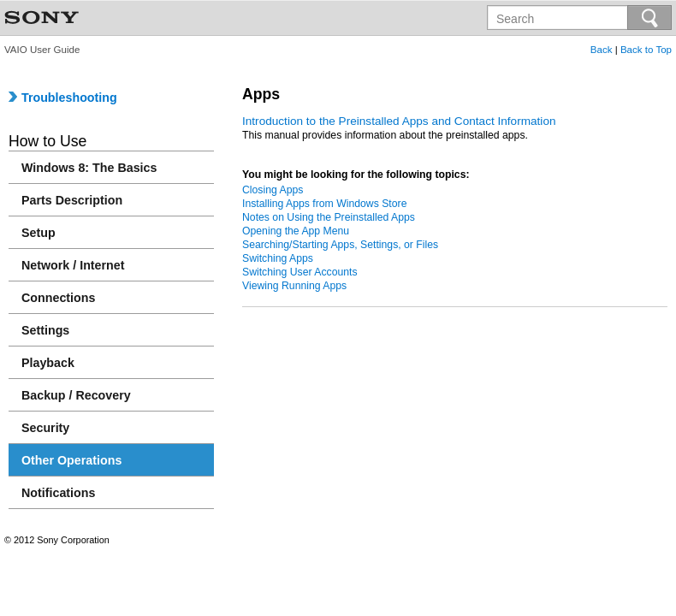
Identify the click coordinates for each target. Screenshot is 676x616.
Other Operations (71, 460)
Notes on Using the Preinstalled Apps (329, 217)
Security (45, 428)
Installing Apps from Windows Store (324, 204)
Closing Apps (273, 190)
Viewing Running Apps (294, 286)
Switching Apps (278, 258)
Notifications (58, 493)
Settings (45, 330)
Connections (58, 298)
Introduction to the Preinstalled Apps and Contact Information (399, 121)
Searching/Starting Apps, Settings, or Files (340, 245)
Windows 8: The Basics (89, 168)
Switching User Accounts (300, 272)
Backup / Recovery (76, 395)
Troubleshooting (63, 98)
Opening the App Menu (296, 231)
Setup (39, 233)
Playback (48, 363)
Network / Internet (73, 265)
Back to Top (646, 50)
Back (602, 50)
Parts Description (72, 200)
